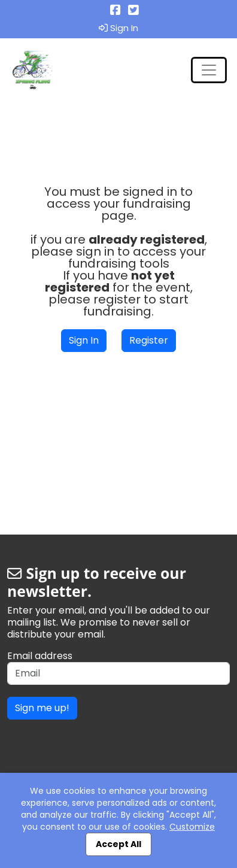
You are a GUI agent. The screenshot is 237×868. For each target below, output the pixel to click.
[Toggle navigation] (209, 70)
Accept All (118, 844)
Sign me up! (42, 708)
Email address (40, 656)
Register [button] (149, 340)
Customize (192, 827)
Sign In (118, 28)
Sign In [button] (84, 340)
